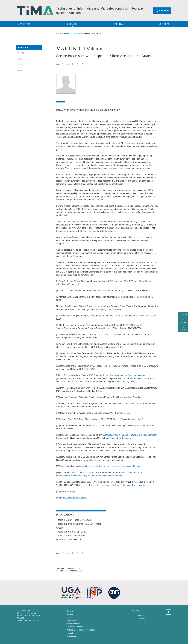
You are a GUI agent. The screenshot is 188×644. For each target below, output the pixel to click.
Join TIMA (119, 24)
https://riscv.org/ (67, 491)
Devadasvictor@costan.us (117, 435)
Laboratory (24, 24)
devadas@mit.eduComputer (144, 435)
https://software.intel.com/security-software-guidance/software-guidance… (90, 476)
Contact (70, 611)
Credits (69, 617)
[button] (73, 64)
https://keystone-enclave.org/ (74, 498)
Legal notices (72, 620)
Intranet (70, 633)
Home (59, 33)
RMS (20, 70)
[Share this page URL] (82, 64)
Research (72, 24)
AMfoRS (78, 33)
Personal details (73, 624)
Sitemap (70, 614)
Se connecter (72, 636)
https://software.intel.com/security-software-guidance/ (115, 466)
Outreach (165, 24)
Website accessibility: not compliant (81, 630)
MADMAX (22, 65)
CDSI (20, 59)
